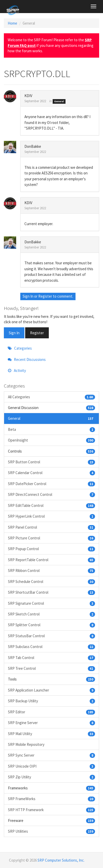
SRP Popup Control (51, 549)
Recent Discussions (27, 359)
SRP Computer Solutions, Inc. (61, 860)
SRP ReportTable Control (51, 560)
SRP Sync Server (51, 755)
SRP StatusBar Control (51, 636)
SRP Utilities (51, 831)
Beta (51, 429)
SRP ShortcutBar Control (51, 592)
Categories (20, 348)
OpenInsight (51, 440)
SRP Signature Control (51, 603)
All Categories (51, 397)
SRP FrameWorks (51, 799)
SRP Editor (51, 712)
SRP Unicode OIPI (51, 766)
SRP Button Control (51, 462)
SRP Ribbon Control (51, 571)
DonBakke (33, 146)
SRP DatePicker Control (51, 484)
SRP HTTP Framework (51, 810)
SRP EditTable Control (51, 505)
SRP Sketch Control (51, 614)
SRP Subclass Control (51, 647)
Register (45, 296)
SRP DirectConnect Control (51, 494)
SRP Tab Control (51, 658)
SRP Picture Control (51, 538)
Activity (17, 370)
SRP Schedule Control (51, 582)
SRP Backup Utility (51, 701)
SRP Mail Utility (51, 734)
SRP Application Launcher (51, 690)
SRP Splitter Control (51, 625)
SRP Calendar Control (51, 473)
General (59, 101)
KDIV (28, 96)
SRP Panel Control (51, 527)
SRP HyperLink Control (51, 516)
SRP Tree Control (51, 668)
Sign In (28, 296)
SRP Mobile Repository (26, 744)
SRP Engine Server (51, 723)
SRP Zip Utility (51, 777)
